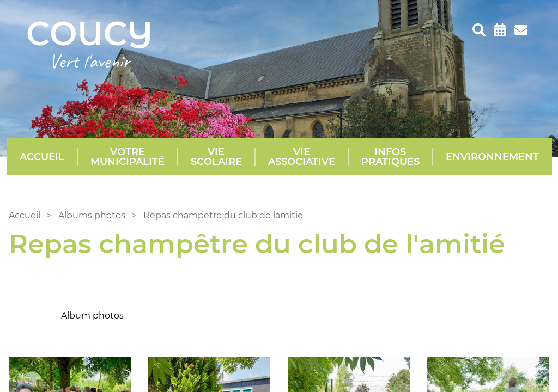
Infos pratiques (390, 157)
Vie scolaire (216, 157)
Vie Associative (302, 157)
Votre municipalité (128, 157)
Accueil (42, 157)
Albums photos (92, 215)
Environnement (492, 157)
